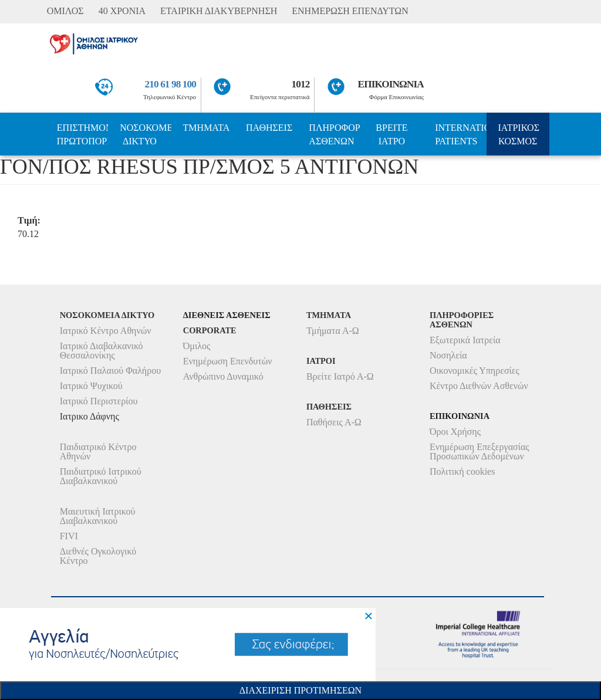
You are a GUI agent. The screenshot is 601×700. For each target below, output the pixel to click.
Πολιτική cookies (462, 471)
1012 (301, 84)
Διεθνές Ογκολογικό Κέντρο (98, 556)
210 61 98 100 (171, 84)
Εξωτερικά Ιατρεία (465, 340)
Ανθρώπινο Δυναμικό (223, 376)
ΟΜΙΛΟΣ (65, 11)
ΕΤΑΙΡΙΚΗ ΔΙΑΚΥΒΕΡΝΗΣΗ (219, 11)
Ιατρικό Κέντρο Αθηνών (106, 331)
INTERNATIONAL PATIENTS (460, 134)
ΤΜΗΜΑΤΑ (207, 128)
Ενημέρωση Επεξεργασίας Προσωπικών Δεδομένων (480, 452)
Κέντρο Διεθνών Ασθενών (479, 386)
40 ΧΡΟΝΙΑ (122, 11)
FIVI (69, 536)
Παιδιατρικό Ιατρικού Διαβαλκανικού (101, 476)
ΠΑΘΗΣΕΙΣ (269, 128)
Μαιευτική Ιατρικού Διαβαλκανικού (98, 516)
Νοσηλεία (448, 355)
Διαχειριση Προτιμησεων (300, 690)
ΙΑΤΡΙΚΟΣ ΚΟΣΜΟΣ (519, 134)
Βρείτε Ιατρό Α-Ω (340, 376)
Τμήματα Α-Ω (333, 331)
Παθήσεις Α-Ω (334, 422)
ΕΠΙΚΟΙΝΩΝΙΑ (391, 84)
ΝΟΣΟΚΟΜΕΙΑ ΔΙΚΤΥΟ (145, 134)
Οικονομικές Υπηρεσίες (475, 371)
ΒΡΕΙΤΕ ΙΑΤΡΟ (391, 134)
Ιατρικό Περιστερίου (99, 401)
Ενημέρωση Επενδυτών (228, 361)
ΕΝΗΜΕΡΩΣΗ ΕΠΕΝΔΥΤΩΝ (350, 11)
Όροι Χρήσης (455, 432)
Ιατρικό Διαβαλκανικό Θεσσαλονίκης (102, 351)
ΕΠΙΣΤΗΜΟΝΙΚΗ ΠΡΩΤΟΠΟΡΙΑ (82, 134)
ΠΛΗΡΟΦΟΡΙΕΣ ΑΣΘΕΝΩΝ (334, 134)
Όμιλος (197, 346)
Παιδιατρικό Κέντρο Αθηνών (98, 452)
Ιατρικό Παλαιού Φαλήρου (110, 371)
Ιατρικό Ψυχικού (91, 386)
